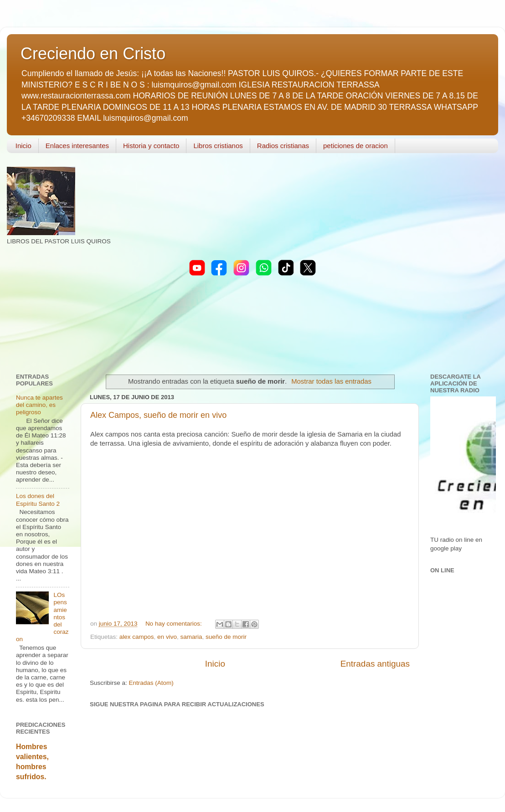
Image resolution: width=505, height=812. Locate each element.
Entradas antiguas (375, 664)
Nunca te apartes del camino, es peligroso (39, 405)
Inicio (23, 146)
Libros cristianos (218, 146)
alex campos (137, 637)
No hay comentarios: (175, 624)
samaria (191, 637)
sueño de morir (226, 637)
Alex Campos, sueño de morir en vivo (158, 415)
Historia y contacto (151, 146)
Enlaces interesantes (77, 146)
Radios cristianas (283, 146)
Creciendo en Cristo (93, 54)
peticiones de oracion (356, 146)
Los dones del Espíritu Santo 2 (38, 500)
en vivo (167, 637)
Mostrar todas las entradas (331, 381)
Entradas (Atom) (151, 683)
